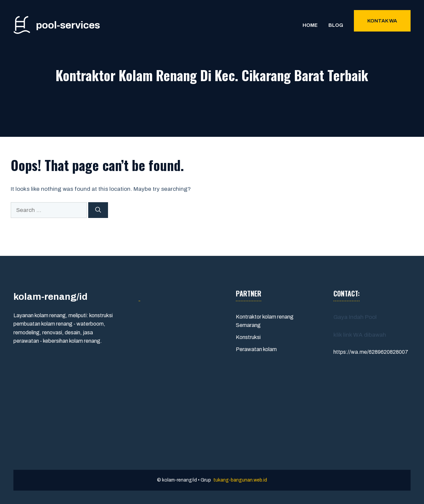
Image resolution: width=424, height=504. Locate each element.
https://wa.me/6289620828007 (371, 352)
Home (310, 25)
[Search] (98, 210)
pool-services (68, 25)
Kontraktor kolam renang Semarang (265, 321)
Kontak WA (382, 21)
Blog (336, 25)
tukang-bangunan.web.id (240, 480)
